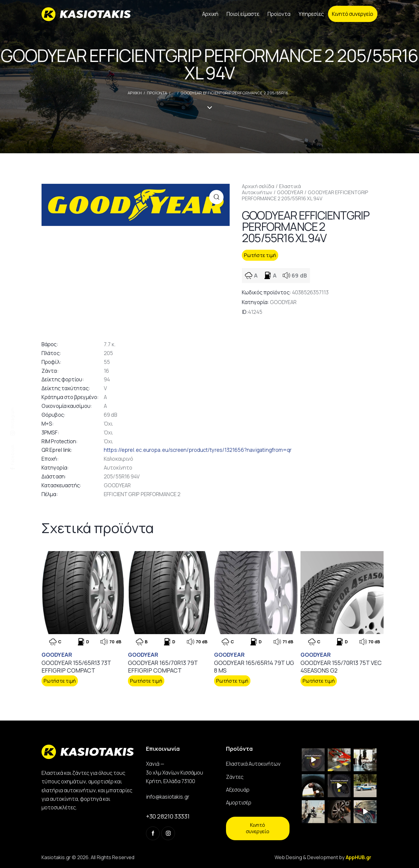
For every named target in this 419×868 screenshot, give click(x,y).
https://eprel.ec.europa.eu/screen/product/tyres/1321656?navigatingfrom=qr (198, 450)
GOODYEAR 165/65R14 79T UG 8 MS (254, 667)
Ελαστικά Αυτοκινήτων (271, 189)
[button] (216, 197)
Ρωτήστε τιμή (260, 255)
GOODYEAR (290, 192)
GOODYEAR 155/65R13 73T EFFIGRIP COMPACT (76, 667)
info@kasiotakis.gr (168, 797)
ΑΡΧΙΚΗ (135, 93)
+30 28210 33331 (168, 816)
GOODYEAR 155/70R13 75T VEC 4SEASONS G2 (341, 667)
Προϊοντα (157, 93)
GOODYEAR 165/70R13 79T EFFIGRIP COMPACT (163, 667)
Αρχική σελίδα (258, 186)
